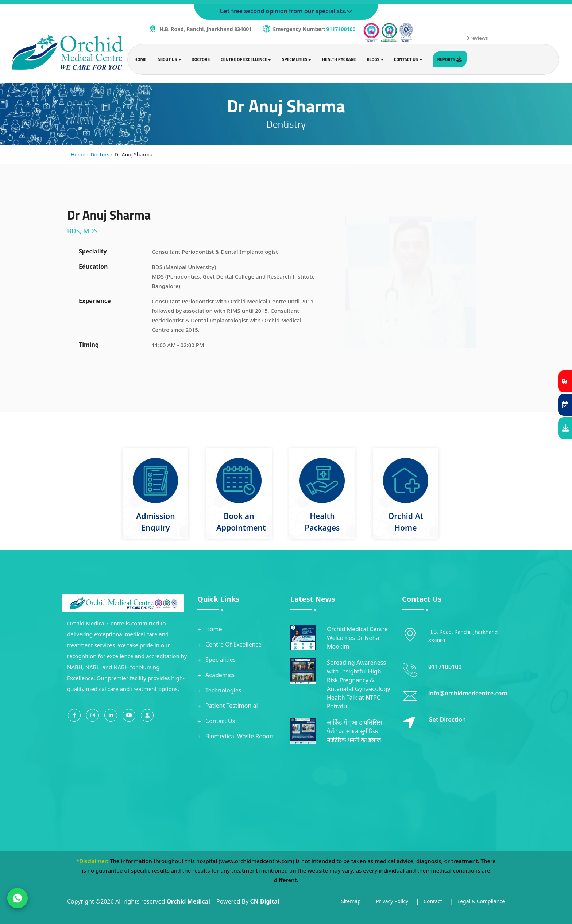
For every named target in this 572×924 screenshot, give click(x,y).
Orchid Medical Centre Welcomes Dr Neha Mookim (357, 638)
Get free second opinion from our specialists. (286, 11)
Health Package (339, 59)
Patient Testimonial (232, 706)
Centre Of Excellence (233, 644)
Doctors (201, 59)
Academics (220, 675)
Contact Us (220, 721)
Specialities (221, 660)
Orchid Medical (188, 901)
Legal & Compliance (481, 901)
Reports (450, 59)
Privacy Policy (392, 901)
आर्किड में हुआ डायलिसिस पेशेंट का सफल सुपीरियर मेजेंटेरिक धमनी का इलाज (354, 731)
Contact (433, 901)
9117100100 (341, 29)
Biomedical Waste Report (240, 736)
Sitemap (351, 901)
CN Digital (265, 901)
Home (141, 59)
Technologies (223, 690)
